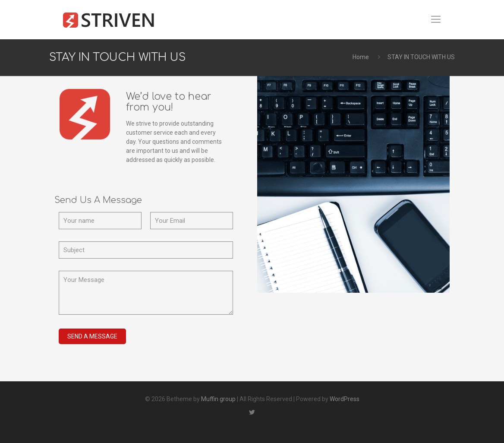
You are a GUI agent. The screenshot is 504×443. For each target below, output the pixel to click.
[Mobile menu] (436, 19)
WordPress (345, 399)
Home (361, 57)
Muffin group (218, 399)
